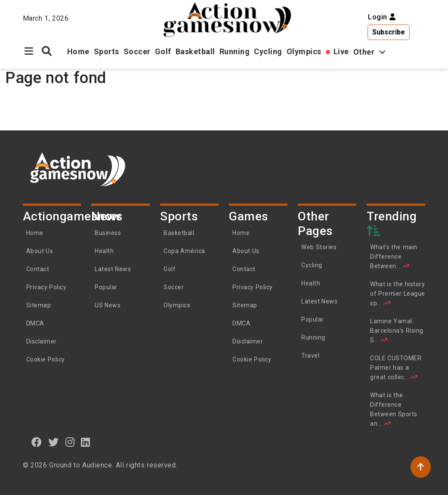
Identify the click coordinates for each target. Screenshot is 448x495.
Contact (38, 269)
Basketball (195, 51)
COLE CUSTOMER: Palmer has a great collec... (397, 368)
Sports (107, 51)
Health (104, 251)
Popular (106, 287)
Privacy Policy (46, 287)
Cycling (268, 51)
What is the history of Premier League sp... (398, 294)
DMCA (35, 323)
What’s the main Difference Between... (394, 257)
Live (341, 51)
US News (108, 305)
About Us (40, 251)
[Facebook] (37, 442)
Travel (310, 356)
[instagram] (70, 442)
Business (108, 233)
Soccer (137, 51)
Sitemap (39, 305)
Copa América (184, 251)
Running (235, 51)
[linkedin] (86, 442)
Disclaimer (42, 341)
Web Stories (320, 247)
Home (78, 51)
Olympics (304, 51)
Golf (163, 51)
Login (382, 17)
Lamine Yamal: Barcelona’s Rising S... (397, 331)
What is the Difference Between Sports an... (394, 409)
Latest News (113, 269)
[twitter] (54, 442)
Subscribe (389, 32)
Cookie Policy (46, 359)
